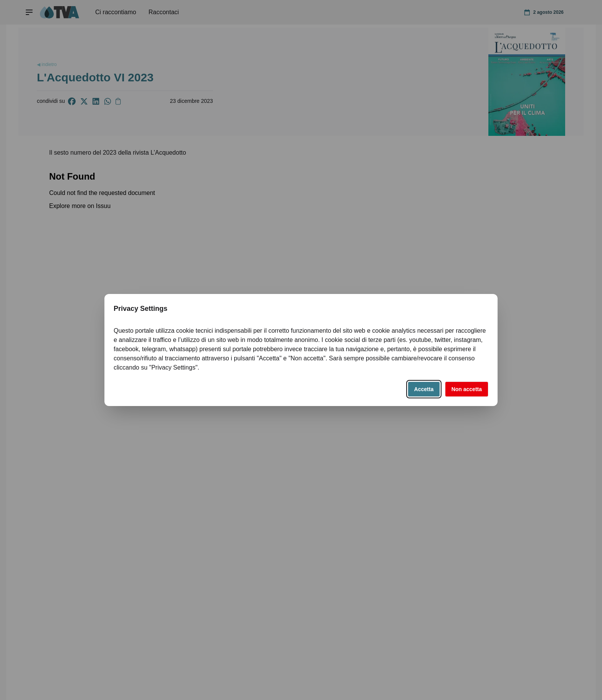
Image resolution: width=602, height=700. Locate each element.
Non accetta (467, 389)
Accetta (424, 389)
